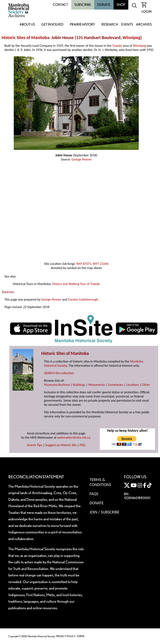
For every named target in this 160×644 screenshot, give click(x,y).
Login (147, 12)
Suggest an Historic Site (61, 445)
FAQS (94, 494)
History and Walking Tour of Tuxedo (76, 284)
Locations (133, 385)
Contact (60, 5)
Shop (121, 5)
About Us (27, 25)
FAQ (82, 445)
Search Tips (35, 445)
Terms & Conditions (100, 482)
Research (110, 25)
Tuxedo (117, 46)
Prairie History (82, 25)
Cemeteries (116, 385)
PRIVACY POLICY (66, 636)
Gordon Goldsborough (83, 299)
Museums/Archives (57, 385)
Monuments (96, 385)
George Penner (82, 159)
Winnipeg (132, 38)
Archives (144, 25)
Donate (104, 5)
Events (127, 25)
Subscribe (83, 5)
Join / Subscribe (105, 512)
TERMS (81, 636)
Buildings (79, 385)
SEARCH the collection (59, 373)
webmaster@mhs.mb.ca (74, 437)
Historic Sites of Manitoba (25, 38)
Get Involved (52, 25)
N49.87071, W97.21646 (92, 264)
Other (146, 385)
